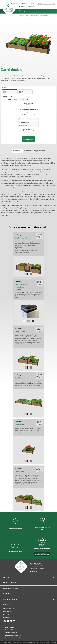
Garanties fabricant (39, 527)
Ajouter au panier (29, 139)
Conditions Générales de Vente (13, 630)
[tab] (17, 151)
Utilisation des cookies (11, 633)
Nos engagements (10, 599)
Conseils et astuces (11, 588)
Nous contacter (7, 615)
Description (17, 151)
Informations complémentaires (35, 151)
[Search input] (45, 3)
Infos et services (10, 583)
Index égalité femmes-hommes (13, 635)
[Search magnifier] (54, 3)
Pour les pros (7, 605)
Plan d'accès (34, 571)
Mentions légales (9, 627)
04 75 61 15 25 (7, 612)
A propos (7, 594)
